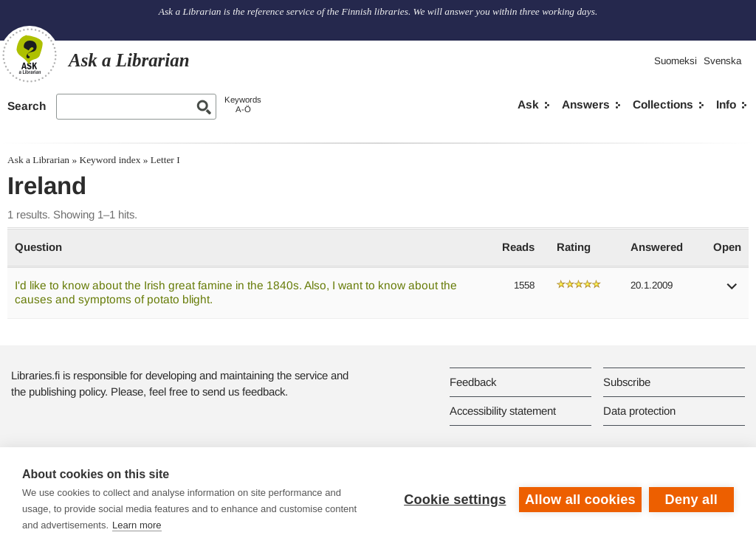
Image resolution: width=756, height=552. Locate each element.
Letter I (165, 160)
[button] (732, 291)
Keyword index (110, 160)
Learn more (137, 525)
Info (726, 104)
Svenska (722, 61)
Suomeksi (676, 61)
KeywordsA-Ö (243, 104)
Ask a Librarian (38, 160)
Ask (528, 104)
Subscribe (627, 382)
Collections (663, 104)
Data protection (639, 411)
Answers (586, 104)
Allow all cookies (580, 500)
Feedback (473, 382)
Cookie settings (455, 500)
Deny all (691, 500)
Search (27, 106)
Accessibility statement (503, 411)
